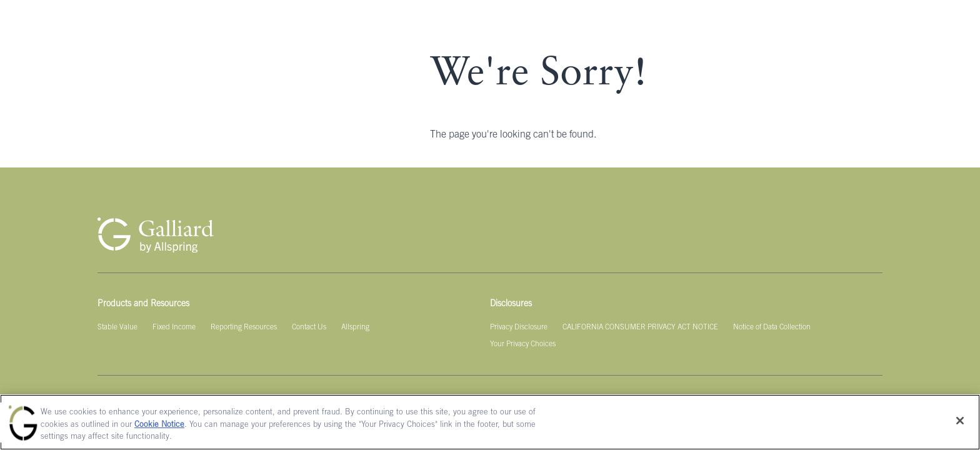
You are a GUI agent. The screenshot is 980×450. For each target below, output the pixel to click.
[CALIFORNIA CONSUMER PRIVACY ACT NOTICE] (640, 327)
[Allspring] (355, 327)
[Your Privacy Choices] (523, 344)
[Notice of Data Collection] (772, 327)
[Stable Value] (117, 327)
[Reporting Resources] (244, 327)
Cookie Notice (159, 425)
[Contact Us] (309, 327)
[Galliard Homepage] (156, 235)
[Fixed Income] (174, 327)
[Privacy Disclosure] (519, 327)
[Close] (960, 421)
